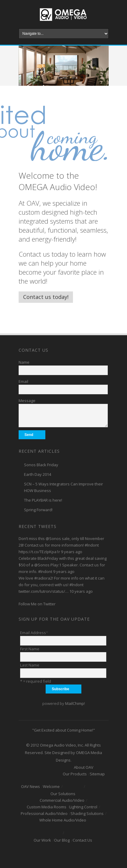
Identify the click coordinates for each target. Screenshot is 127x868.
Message (27, 401)
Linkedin (68, 855)
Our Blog (62, 840)
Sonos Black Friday (41, 465)
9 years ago (72, 552)
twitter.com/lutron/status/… (44, 591)
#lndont (92, 545)
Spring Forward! (38, 510)
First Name (30, 649)
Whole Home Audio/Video (63, 820)
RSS (88, 855)
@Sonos (53, 538)
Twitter (49, 855)
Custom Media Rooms (47, 807)
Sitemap (97, 774)
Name (24, 362)
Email (23, 381)
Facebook (40, 855)
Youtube (59, 855)
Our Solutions (63, 794)
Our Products (75, 774)
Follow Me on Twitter (37, 604)
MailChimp (75, 703)
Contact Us (82, 840)
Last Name (30, 665)
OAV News (30, 786)
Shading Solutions (87, 813)
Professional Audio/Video (44, 813)
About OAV (84, 767)
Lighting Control (83, 807)
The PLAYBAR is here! (43, 500)
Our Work (42, 840)
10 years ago (81, 591)
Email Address (34, 633)
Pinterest (78, 855)
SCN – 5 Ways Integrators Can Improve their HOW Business (63, 487)
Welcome (51, 786)
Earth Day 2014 (38, 474)
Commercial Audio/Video (62, 800)
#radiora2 (43, 578)
